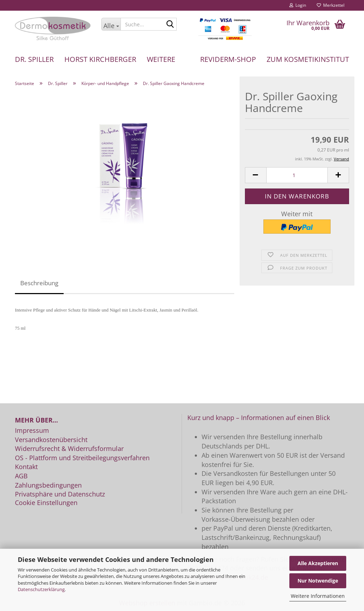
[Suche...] (111, 24)
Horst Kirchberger (100, 59)
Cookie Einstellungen (46, 503)
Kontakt (26, 467)
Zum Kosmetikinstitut (308, 59)
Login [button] (298, 5)
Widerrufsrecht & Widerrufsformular (69, 449)
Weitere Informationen (318, 596)
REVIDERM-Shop (228, 59)
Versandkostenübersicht (51, 440)
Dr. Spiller (34, 59)
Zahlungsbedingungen (48, 485)
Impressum (32, 431)
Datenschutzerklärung (41, 589)
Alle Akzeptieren (318, 563)
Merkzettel (331, 5)
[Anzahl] (297, 175)
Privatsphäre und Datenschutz (60, 494)
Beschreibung (39, 283)
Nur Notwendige (318, 581)
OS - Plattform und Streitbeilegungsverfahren (82, 458)
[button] (256, 175)
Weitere (161, 59)
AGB (21, 476)
